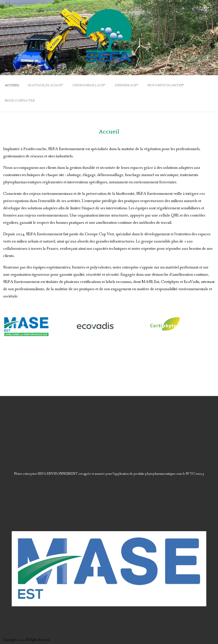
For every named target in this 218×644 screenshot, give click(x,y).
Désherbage (132, 85)
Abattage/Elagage (46, 85)
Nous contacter (20, 98)
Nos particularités (174, 85)
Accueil (12, 85)
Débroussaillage (92, 85)
